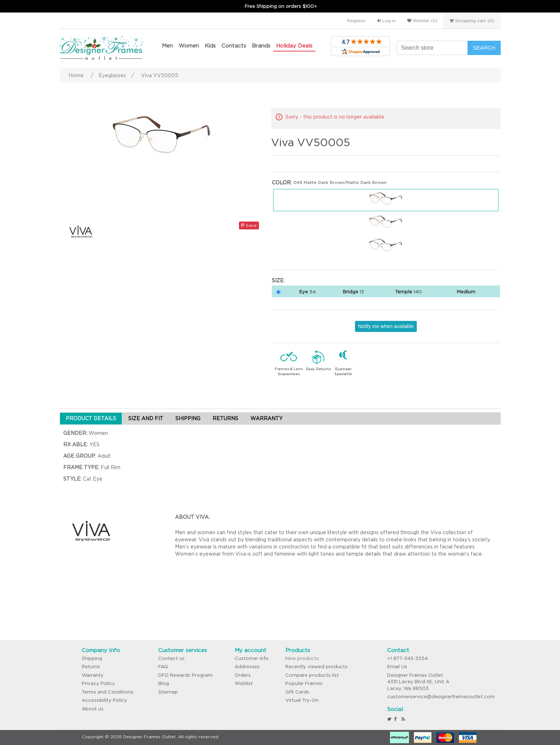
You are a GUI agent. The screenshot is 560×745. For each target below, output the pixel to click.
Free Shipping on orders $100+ (281, 6)
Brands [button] (261, 46)
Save (249, 225)
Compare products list (312, 675)
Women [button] (189, 46)
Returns (91, 667)
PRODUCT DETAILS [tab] (91, 418)
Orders (243, 675)
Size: (278, 280)
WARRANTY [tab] (266, 418)
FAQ (163, 667)
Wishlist (244, 683)
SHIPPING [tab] (188, 418)
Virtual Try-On (302, 700)
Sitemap (168, 692)
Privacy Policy (98, 683)
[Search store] (432, 48)
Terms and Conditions (108, 692)
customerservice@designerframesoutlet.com (441, 697)
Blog (164, 683)
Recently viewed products (316, 667)
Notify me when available (386, 326)
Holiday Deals (294, 46)
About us (93, 709)
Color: (282, 183)
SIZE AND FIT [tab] (146, 418)
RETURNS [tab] (225, 418)
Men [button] (167, 46)
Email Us (397, 667)
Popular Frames (304, 683)
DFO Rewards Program (185, 675)
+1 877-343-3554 (407, 658)
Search (484, 48)
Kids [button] (210, 46)
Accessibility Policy (104, 700)
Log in (386, 21)
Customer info (252, 658)
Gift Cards (297, 692)
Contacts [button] (234, 46)
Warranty (93, 675)
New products (302, 658)
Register (356, 21)
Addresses (247, 667)
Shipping (92, 658)
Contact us (171, 658)
